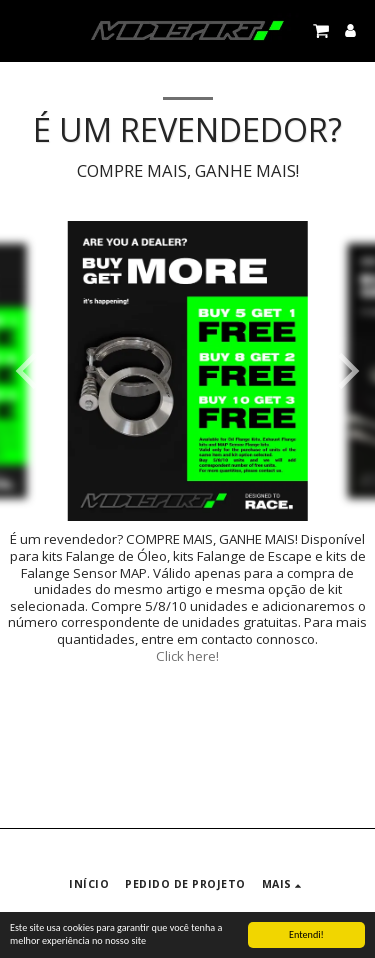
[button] (22, 29)
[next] (345, 371)
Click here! (187, 656)
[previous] (30, 371)
